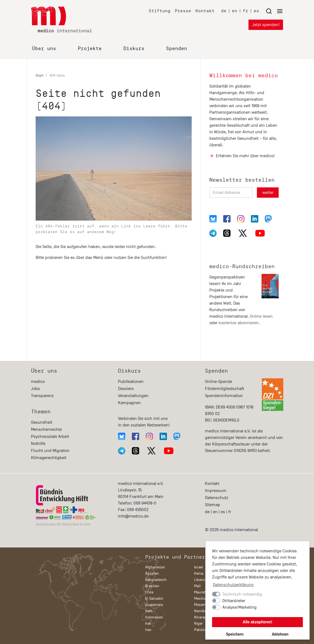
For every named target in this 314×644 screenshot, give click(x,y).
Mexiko (200, 598)
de (224, 11)
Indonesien (154, 617)
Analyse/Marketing (240, 607)
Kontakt (205, 11)
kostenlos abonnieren (239, 323)
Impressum (216, 491)
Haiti (149, 611)
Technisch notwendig (242, 594)
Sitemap (213, 505)
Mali (197, 586)
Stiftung (160, 11)
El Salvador (154, 598)
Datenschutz (217, 498)
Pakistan (201, 630)
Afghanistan (155, 567)
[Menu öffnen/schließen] (274, 11)
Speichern (235, 634)
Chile (149, 592)
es (256, 11)
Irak (148, 623)
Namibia (201, 611)
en (235, 11)
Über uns (44, 48)
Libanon (201, 580)
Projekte (90, 48)
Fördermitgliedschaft (225, 389)
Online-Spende (219, 382)
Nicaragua (202, 617)
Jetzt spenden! (266, 25)
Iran (148, 630)
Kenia (199, 573)
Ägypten (152, 573)
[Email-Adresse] (231, 193)
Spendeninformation (224, 396)
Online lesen (261, 316)
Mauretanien (204, 592)
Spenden (177, 48)
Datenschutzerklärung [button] (233, 585)
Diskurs (134, 48)
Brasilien (152, 586)
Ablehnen (280, 634)
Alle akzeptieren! (257, 622)
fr (245, 11)
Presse (183, 11)
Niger (198, 623)
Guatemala (154, 605)
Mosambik (202, 605)
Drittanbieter (234, 601)
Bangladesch (156, 580)
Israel (199, 567)
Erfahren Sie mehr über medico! (245, 156)
